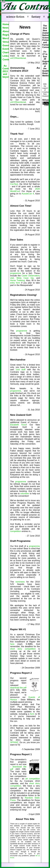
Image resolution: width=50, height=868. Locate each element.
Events (6, 49)
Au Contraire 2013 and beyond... (6, 71)
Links (6, 56)
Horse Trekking (17, 280)
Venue (6, 42)
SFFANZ (14, 742)
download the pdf (18, 688)
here (12, 644)
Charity (6, 52)
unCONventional (18, 58)
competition (16, 531)
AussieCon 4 (28, 194)
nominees (20, 582)
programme (16, 273)
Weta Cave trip (25, 278)
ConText (14, 184)
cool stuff (21, 370)
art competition (33, 779)
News (6, 28)
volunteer (25, 494)
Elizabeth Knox (18, 425)
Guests (6, 45)
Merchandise (6, 38)
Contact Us (6, 60)
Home (6, 24)
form (32, 714)
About (6, 31)
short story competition (23, 649)
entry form (15, 283)
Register (6, 35)
